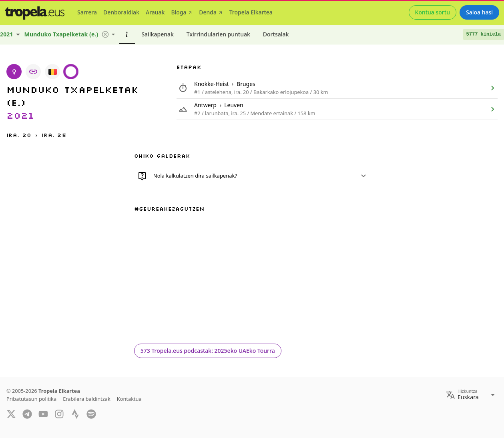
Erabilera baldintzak (87, 399)
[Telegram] (27, 413)
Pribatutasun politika (31, 399)
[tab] (87, 12)
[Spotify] (91, 413)
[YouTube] (43, 413)
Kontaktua (129, 399)
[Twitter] (11, 413)
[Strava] (75, 413)
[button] (105, 34)
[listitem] (337, 88)
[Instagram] (59, 413)
